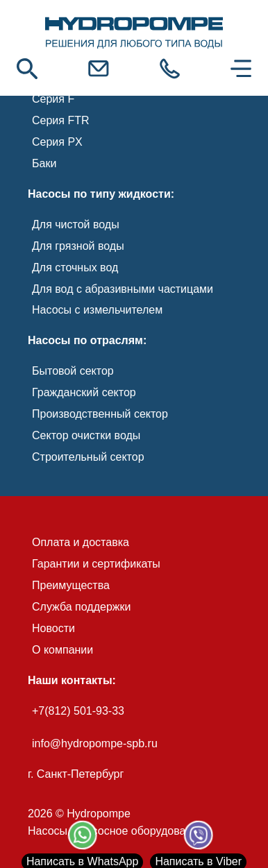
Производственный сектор (100, 414)
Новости (53, 628)
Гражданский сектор (84, 392)
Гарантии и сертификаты (96, 564)
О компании (62, 650)
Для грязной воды (78, 246)
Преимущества (71, 585)
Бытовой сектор (73, 371)
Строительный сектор (88, 457)
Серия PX (57, 142)
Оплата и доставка (81, 542)
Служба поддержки (81, 607)
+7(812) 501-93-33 (78, 711)
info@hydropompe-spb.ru (95, 743)
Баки (44, 163)
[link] (134, 33)
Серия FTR (61, 120)
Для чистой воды (76, 224)
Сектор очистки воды (86, 435)
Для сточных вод (75, 267)
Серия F (53, 99)
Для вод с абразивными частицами (123, 289)
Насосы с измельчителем (97, 310)
